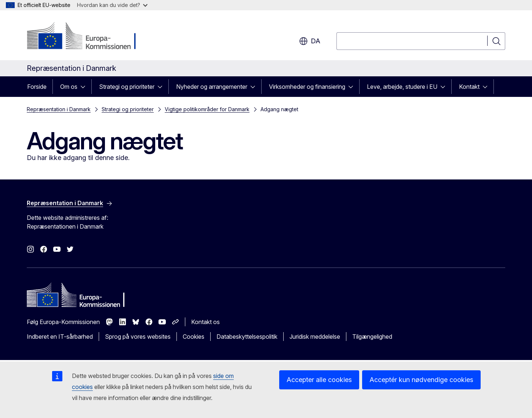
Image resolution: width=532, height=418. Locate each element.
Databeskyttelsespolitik (247, 337)
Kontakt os (205, 322)
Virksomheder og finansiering (307, 87)
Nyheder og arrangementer (212, 87)
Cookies (194, 337)
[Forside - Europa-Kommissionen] (86, 37)
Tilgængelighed (372, 337)
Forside (37, 87)
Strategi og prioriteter (127, 87)
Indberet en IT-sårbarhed (60, 337)
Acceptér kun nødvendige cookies (421, 380)
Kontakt (469, 87)
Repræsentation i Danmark (59, 109)
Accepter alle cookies (319, 380)
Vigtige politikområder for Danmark (207, 109)
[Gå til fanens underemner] (85, 87)
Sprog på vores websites (138, 337)
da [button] (310, 41)
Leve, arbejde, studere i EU (402, 87)
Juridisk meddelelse (315, 337)
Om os (69, 87)
